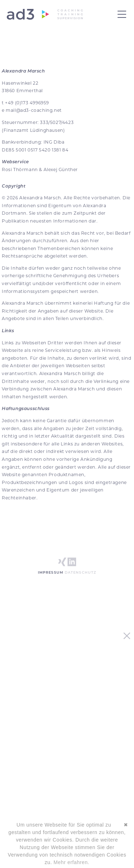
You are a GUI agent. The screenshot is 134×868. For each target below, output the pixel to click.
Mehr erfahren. (71, 862)
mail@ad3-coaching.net (34, 110)
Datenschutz (81, 572)
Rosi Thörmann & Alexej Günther (40, 169)
